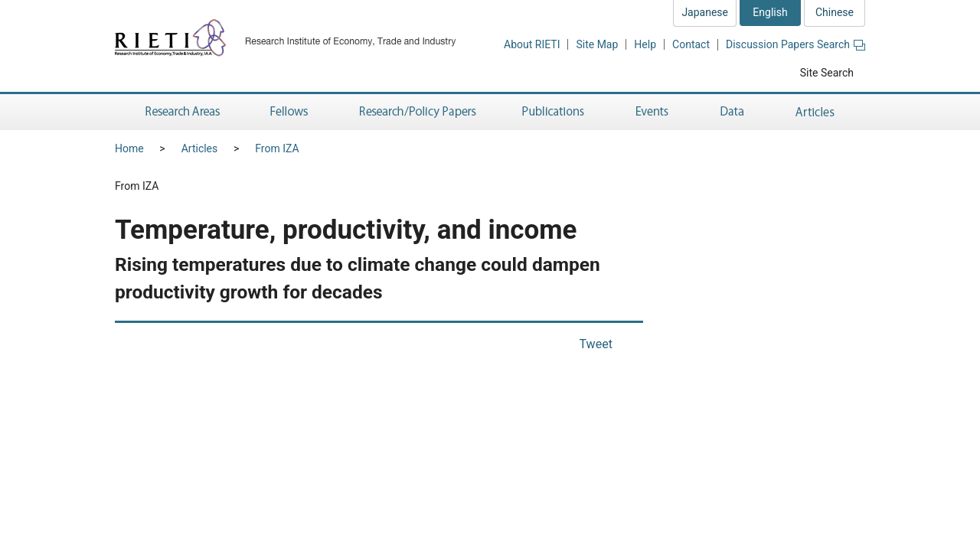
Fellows (289, 112)
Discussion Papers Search (795, 44)
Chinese (835, 12)
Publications (555, 112)
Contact (691, 44)
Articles (817, 112)
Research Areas (180, 112)
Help (645, 44)
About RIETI (532, 44)
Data (732, 112)
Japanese (705, 12)
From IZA (277, 148)
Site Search (827, 73)
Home (129, 148)
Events (652, 112)
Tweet (596, 344)
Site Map (597, 44)
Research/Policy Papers (416, 112)
